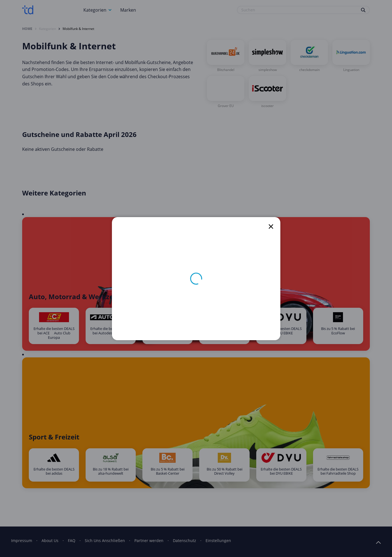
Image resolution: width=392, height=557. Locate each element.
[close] (271, 227)
